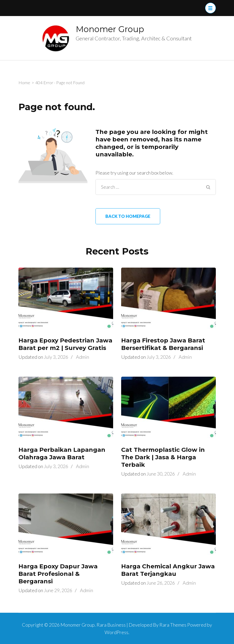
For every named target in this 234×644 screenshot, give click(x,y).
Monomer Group (110, 29)
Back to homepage (128, 216)
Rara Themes (173, 625)
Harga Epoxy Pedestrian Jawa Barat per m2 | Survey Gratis (65, 344)
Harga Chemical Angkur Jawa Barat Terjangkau (168, 570)
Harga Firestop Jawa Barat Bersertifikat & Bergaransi (163, 344)
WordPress (116, 632)
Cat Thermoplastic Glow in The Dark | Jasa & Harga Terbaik (163, 457)
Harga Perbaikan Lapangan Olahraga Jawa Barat (62, 454)
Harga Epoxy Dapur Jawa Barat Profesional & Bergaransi (58, 574)
